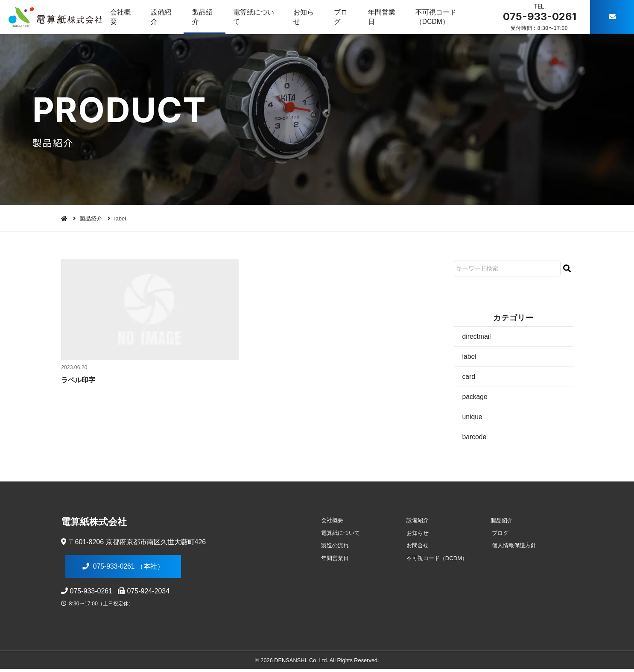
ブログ (345, 17)
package (475, 397)
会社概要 (121, 17)
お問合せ (416, 547)
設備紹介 (162, 17)
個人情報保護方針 (513, 547)
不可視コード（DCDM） (442, 17)
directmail (477, 336)
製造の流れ (334, 547)
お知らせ (307, 17)
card (469, 377)
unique (473, 417)
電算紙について (256, 17)
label (470, 357)
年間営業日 (387, 17)
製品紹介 (204, 17)
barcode (475, 438)
